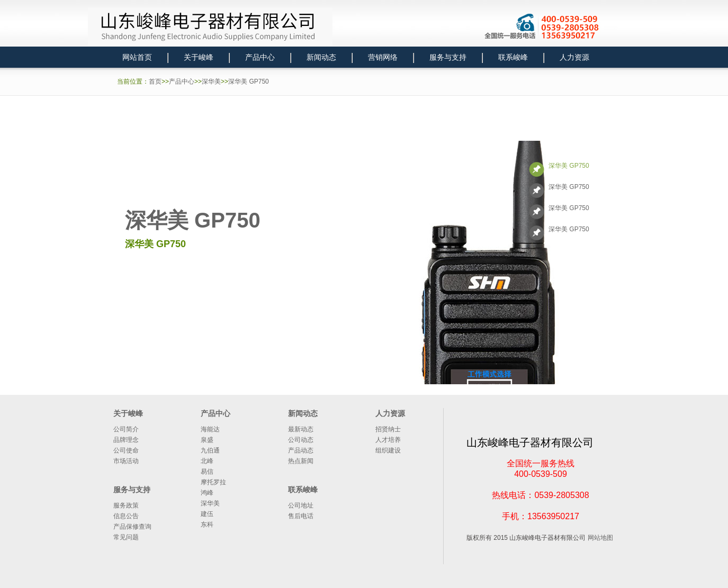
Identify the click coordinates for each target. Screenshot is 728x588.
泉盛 (207, 440)
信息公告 (126, 516)
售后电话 (301, 516)
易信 (207, 472)
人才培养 (388, 440)
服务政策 (126, 505)
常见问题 (126, 537)
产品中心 (182, 82)
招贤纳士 (388, 429)
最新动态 (301, 429)
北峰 (207, 461)
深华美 (211, 82)
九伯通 (210, 450)
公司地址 (301, 505)
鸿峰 (207, 493)
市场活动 (126, 461)
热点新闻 (301, 461)
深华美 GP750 (249, 82)
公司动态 (301, 440)
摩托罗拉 (213, 482)
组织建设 (388, 450)
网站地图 (600, 538)
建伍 (207, 514)
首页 (155, 82)
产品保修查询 (132, 527)
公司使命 (126, 450)
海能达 (210, 429)
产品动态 (301, 450)
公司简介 (126, 429)
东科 (207, 524)
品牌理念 (126, 440)
